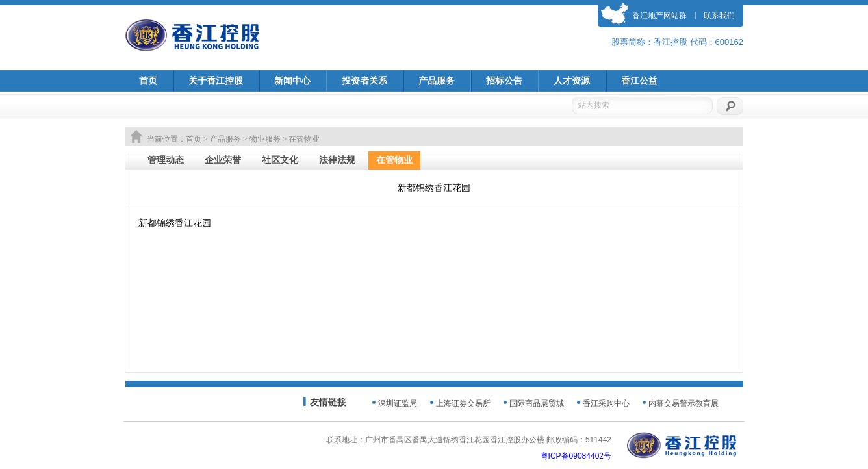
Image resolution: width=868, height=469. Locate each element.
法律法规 (337, 160)
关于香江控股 (216, 81)
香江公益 (639, 81)
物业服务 (265, 139)
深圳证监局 (398, 403)
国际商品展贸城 (537, 403)
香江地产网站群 (659, 16)
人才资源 (572, 81)
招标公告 (504, 81)
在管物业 (394, 160)
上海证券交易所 (463, 403)
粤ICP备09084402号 (576, 456)
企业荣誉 (223, 160)
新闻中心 (292, 81)
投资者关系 (364, 81)
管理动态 (166, 160)
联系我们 (719, 16)
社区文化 (280, 160)
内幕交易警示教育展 (683, 403)
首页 (148, 81)
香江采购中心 (606, 403)
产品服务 (437, 81)
